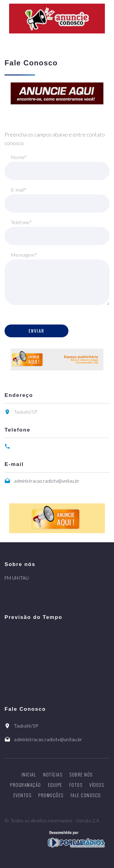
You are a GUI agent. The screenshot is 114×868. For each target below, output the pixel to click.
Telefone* (21, 222)
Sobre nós (81, 774)
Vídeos (97, 785)
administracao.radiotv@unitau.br (47, 481)
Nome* (19, 157)
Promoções (51, 795)
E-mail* (19, 190)
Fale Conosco (86, 795)
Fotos (76, 785)
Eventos (22, 795)
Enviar (36, 331)
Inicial (29, 774)
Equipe (55, 785)
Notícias (53, 774)
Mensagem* (24, 255)
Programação (26, 785)
